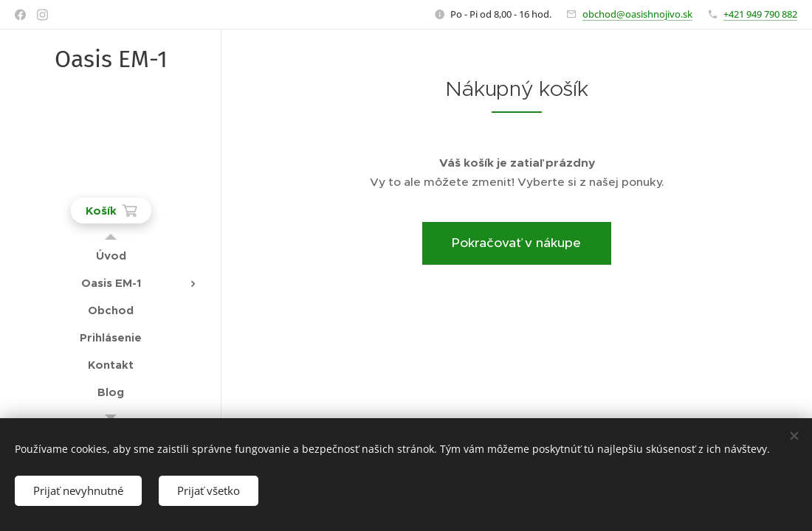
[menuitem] (111, 256)
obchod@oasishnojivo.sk (637, 14)
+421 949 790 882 (760, 14)
